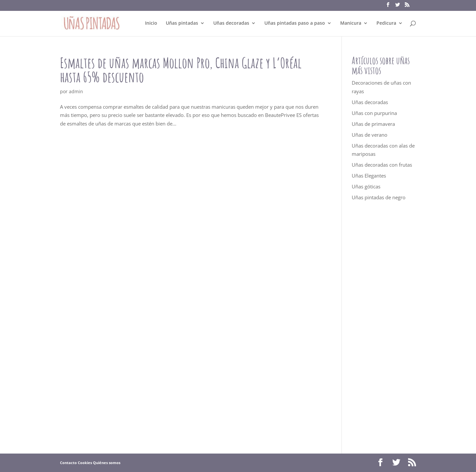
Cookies (85, 463)
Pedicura (386, 23)
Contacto (68, 463)
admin (76, 91)
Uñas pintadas (182, 23)
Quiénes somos (107, 463)
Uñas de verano (370, 135)
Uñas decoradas (231, 23)
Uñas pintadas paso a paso (295, 23)
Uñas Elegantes (369, 176)
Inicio (151, 23)
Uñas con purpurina (374, 113)
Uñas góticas (366, 186)
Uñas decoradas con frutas (382, 165)
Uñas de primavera (373, 124)
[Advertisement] (384, 327)
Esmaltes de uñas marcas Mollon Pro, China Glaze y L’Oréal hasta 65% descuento (181, 70)
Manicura (351, 23)
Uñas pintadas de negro (379, 197)
